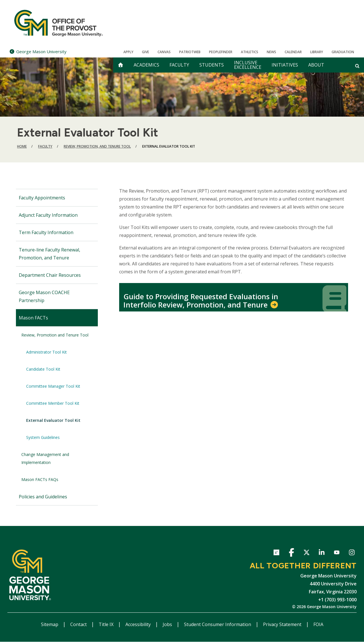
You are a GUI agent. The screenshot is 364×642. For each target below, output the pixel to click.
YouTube (337, 553)
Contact (79, 624)
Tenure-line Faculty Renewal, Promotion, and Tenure (49, 254)
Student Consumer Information (218, 624)
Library (317, 52)
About (316, 65)
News (271, 52)
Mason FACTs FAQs (40, 479)
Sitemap (50, 624)
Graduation (343, 52)
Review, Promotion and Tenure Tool (55, 335)
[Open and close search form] (357, 66)
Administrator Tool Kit (46, 352)
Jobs (168, 624)
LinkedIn (321, 553)
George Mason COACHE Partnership (44, 296)
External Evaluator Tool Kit (53, 420)
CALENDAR (293, 52)
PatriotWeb (190, 52)
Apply (128, 52)
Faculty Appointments (42, 198)
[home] (121, 65)
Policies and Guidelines (43, 497)
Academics (146, 65)
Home (22, 146)
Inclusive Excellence (248, 65)
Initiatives (285, 65)
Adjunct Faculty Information (48, 215)
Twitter (306, 553)
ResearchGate (276, 553)
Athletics (250, 52)
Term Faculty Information (46, 232)
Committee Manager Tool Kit (53, 386)
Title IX (107, 624)
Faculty (179, 65)
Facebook (291, 553)
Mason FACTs (33, 318)
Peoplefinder (221, 52)
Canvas (164, 52)
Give (145, 52)
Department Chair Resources (50, 275)
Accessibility (139, 624)
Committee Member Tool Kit (53, 403)
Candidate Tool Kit (43, 369)
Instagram (352, 553)
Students (212, 65)
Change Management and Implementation (45, 458)
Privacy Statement (283, 624)
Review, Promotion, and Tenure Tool (97, 146)
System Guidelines (43, 437)
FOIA (318, 624)
